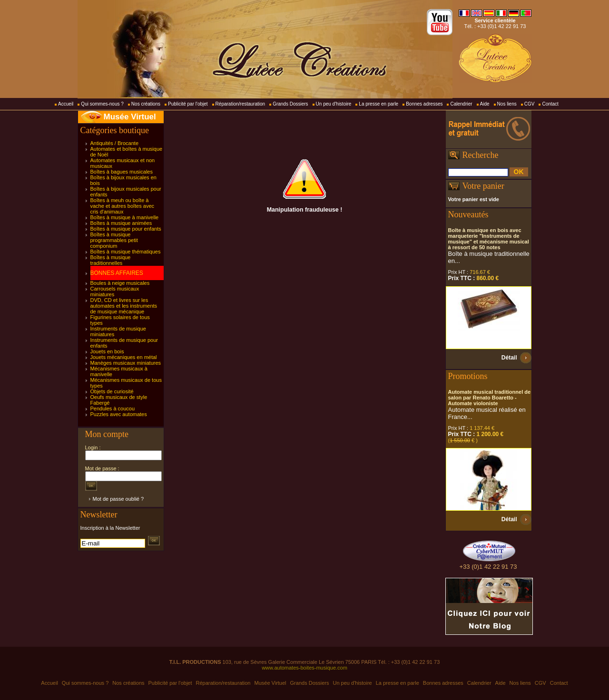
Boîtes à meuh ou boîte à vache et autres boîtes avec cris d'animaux (123, 206)
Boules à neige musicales (120, 283)
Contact (550, 104)
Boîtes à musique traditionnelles (111, 260)
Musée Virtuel (130, 117)
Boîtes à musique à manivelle (125, 217)
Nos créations (146, 104)
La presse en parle (378, 104)
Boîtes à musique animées (121, 223)
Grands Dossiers (290, 104)
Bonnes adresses (424, 104)
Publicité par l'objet (188, 104)
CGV (530, 104)
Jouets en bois (107, 351)
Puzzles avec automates (119, 414)
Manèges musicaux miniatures (126, 363)
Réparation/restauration (241, 104)
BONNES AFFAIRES (117, 273)
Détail (509, 358)
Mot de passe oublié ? (118, 499)
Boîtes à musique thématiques (126, 252)
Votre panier (483, 186)
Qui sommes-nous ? (102, 104)
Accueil (66, 104)
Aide (485, 104)
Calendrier (461, 104)
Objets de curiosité (112, 391)
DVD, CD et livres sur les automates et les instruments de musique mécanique (124, 306)
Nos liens (507, 104)
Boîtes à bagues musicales (122, 172)
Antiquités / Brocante (115, 143)
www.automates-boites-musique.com (304, 668)
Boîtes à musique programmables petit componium (114, 240)
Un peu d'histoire (334, 104)
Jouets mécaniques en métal (124, 357)
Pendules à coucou (113, 408)
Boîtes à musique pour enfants (126, 229)
